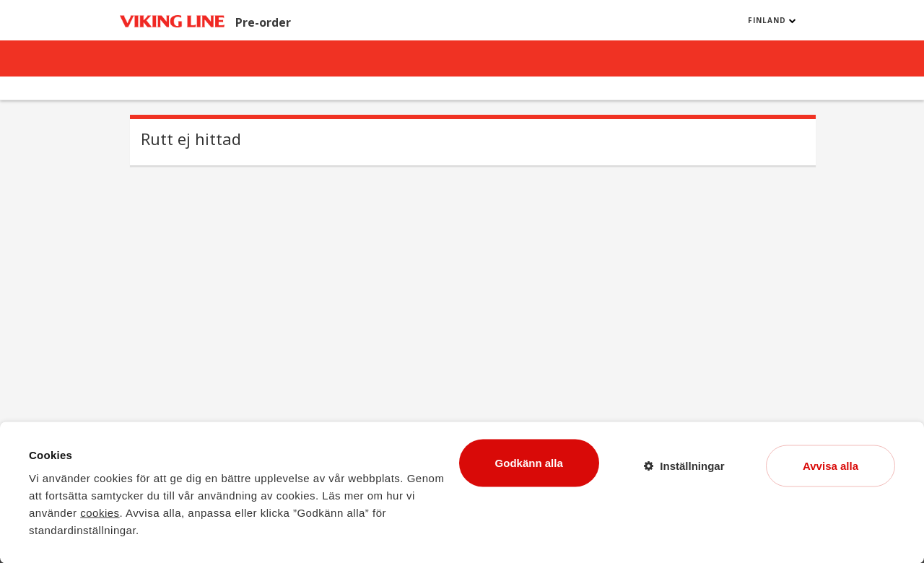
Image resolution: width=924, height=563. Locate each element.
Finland (772, 20)
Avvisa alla (831, 465)
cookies (100, 512)
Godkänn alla (529, 462)
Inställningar (692, 465)
